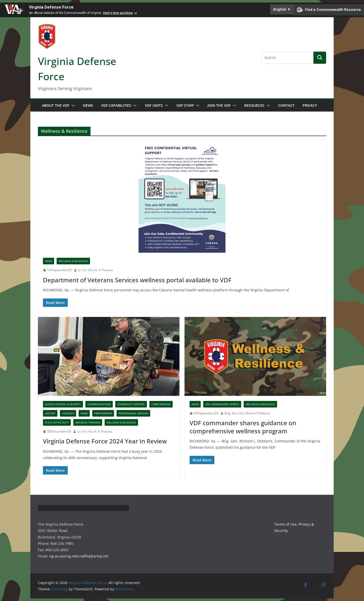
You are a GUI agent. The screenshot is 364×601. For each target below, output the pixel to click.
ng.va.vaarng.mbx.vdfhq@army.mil (79, 556)
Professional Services (133, 413)
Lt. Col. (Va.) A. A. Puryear (96, 270)
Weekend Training (88, 422)
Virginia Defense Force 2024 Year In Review (105, 441)
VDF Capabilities (116, 105)
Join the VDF (219, 105)
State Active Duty (57, 422)
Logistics (68, 413)
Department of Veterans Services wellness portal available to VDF (137, 280)
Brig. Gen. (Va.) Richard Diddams (247, 413)
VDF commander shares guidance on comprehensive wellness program (243, 427)
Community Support (131, 404)
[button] (72, 105)
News (88, 105)
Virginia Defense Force (51, 7)
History (50, 413)
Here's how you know (118, 13)
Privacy (310, 105)
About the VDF (56, 105)
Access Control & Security (63, 404)
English (282, 9)
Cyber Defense (161, 404)
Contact (286, 105)
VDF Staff (185, 105)
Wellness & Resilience (73, 261)
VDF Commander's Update (222, 404)
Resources (254, 105)
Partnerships (103, 413)
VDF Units (154, 105)
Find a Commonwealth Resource (329, 10)
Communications (99, 404)
